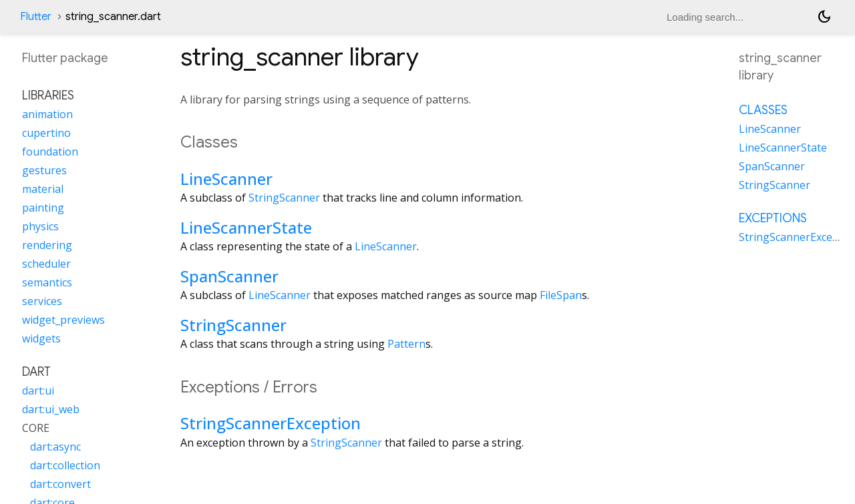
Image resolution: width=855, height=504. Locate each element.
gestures (44, 170)
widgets (41, 338)
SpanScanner (229, 276)
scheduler (46, 264)
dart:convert (60, 484)
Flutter (36, 17)
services (42, 301)
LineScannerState (246, 227)
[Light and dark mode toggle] (824, 17)
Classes (763, 110)
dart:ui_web (51, 409)
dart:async (55, 447)
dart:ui (38, 391)
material (43, 189)
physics (40, 226)
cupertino (46, 133)
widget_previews (63, 320)
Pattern (406, 344)
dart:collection (65, 465)
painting (43, 208)
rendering (47, 245)
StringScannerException (271, 423)
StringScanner (284, 198)
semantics (47, 282)
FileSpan (561, 295)
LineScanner (226, 179)
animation (47, 114)
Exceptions (773, 218)
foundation (50, 152)
